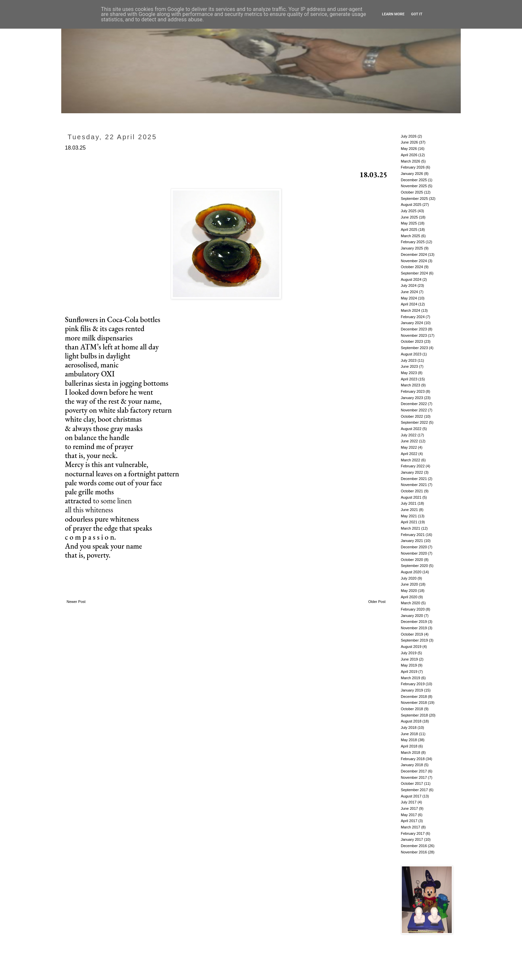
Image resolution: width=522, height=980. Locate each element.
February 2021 (413, 535)
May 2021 (409, 516)
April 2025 (409, 230)
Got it (417, 14)
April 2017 (409, 821)
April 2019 (409, 672)
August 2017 (411, 796)
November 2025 (414, 186)
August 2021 (411, 497)
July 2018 (409, 728)
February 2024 (413, 317)
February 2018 (413, 759)
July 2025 (409, 211)
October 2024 (412, 267)
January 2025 (412, 248)
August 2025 (411, 205)
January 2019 (412, 690)
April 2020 (409, 597)
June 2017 (409, 808)
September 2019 (414, 640)
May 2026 (409, 149)
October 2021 (412, 491)
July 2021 (409, 503)
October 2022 (412, 416)
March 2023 (410, 385)
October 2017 (412, 783)
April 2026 (409, 155)
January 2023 (412, 398)
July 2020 (409, 578)
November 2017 (414, 777)
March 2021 (410, 528)
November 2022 (414, 410)
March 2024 (410, 310)
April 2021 (409, 522)
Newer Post (76, 602)
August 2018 (411, 721)
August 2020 (411, 572)
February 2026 (413, 167)
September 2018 (414, 715)
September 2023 (414, 348)
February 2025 (413, 242)
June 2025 (409, 217)
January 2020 (412, 616)
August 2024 (411, 279)
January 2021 (412, 541)
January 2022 (412, 472)
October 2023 (412, 341)
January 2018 (412, 765)
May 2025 (409, 223)
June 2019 (409, 659)
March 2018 (410, 752)
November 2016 (414, 852)
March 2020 (410, 603)
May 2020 (409, 591)
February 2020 (413, 609)
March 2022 (410, 460)
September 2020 (414, 566)
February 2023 (413, 391)
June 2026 (409, 142)
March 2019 (410, 678)
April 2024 (409, 304)
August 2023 (411, 354)
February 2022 (413, 466)
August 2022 (411, 429)
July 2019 (409, 653)
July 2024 (409, 285)
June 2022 (409, 441)
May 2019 (409, 665)
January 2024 (412, 323)
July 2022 (409, 435)
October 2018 (412, 709)
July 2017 (409, 802)
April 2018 (409, 746)
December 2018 (414, 697)
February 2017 (413, 833)
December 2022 (414, 404)
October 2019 (412, 634)
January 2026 (412, 174)
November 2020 (414, 553)
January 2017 (412, 839)
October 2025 (412, 192)
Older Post (377, 602)
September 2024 (414, 273)
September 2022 (414, 422)
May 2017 (409, 815)
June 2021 (409, 510)
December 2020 (414, 547)
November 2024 (414, 261)
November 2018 (414, 703)
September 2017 (414, 790)
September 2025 (414, 199)
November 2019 (414, 628)
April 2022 (409, 454)
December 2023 (414, 329)
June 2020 (409, 584)
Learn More (393, 14)
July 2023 (409, 360)
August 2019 (411, 647)
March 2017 (410, 827)
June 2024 (409, 292)
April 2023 (409, 379)
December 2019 (414, 622)
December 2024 (414, 254)
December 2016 (414, 846)
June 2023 (409, 366)
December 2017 (414, 771)
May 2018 (409, 740)
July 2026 (409, 136)
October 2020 (412, 560)
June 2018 (409, 734)
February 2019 (413, 684)
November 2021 (414, 485)
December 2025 (414, 180)
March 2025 (410, 236)
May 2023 (409, 373)
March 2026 (410, 161)
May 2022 (409, 447)
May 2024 (409, 298)
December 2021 (414, 479)
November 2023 (414, 335)
